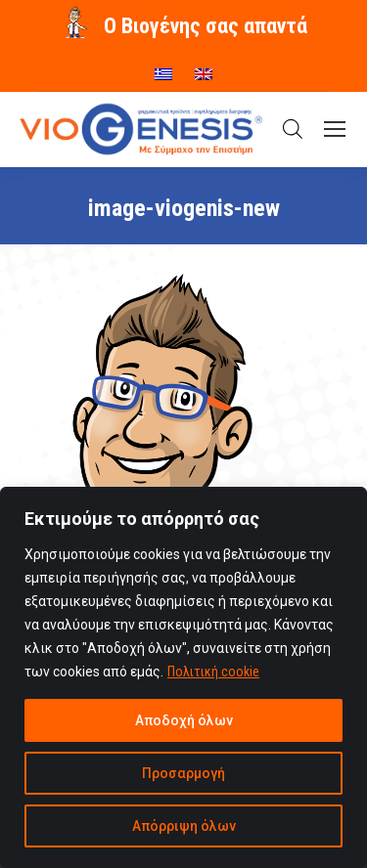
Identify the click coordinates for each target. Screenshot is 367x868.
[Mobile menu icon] (335, 129)
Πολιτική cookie (213, 672)
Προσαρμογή (183, 773)
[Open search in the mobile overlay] (293, 129)
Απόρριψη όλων (184, 826)
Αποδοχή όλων (184, 720)
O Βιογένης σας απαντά (206, 26)
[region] (183, 677)
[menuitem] (163, 67)
